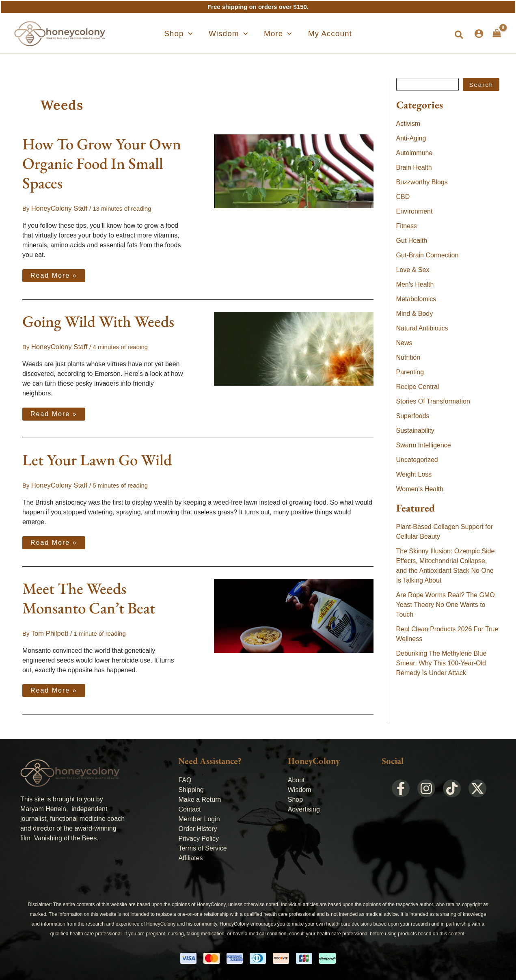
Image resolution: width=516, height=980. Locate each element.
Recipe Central (418, 387)
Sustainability (415, 431)
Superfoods (413, 416)
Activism (408, 124)
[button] (193, 34)
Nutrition (408, 357)
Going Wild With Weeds (98, 320)
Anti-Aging (411, 138)
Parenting (410, 372)
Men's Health (415, 284)
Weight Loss (414, 474)
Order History (198, 825)
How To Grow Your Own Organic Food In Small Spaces (102, 163)
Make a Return (200, 795)
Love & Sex (413, 270)
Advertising (304, 805)
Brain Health (414, 167)
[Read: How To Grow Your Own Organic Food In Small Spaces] (294, 171)
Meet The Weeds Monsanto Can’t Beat (89, 595)
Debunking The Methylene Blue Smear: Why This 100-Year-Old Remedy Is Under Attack (442, 663)
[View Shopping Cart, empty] (497, 33)
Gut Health (412, 241)
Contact (189, 805)
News (404, 343)
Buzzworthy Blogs (422, 182)
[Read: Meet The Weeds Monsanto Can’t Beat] (294, 612)
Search (481, 85)
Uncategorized (417, 460)
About (296, 776)
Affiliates (190, 854)
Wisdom (300, 786)
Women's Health (420, 489)
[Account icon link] (479, 33)
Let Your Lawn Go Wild (97, 458)
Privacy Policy (199, 834)
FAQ (185, 776)
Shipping (191, 786)
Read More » (54, 273)
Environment (415, 211)
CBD (403, 197)
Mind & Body (415, 314)
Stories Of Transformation (433, 401)
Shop (295, 795)
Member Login (199, 815)
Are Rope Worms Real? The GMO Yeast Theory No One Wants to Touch (446, 605)
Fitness (407, 226)
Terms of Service (202, 844)
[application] (203, 34)
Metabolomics (416, 299)
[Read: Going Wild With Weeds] (294, 347)
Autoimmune (415, 153)
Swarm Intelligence (424, 445)
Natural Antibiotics (422, 328)
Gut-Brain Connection (427, 255)
